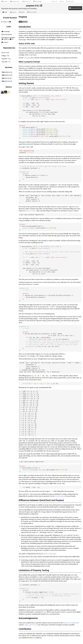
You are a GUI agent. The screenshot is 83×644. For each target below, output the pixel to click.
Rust (61, 1)
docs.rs (54, 1)
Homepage (6, 32)
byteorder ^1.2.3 (6, 59)
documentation (60, 496)
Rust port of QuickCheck (71, 623)
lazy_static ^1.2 (6, 62)
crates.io (5, 42)
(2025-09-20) (7, 81)
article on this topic (50, 554)
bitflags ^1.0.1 (5, 56)
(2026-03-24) (7, 72)
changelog (27, 58)
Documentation (75, 8)
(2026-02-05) (7, 75)
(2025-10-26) (7, 78)
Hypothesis (78, 31)
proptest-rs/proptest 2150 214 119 (8, 38)
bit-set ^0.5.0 (5, 53)
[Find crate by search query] (75, 1)
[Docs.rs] (4, 1)
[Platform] (26, 1)
